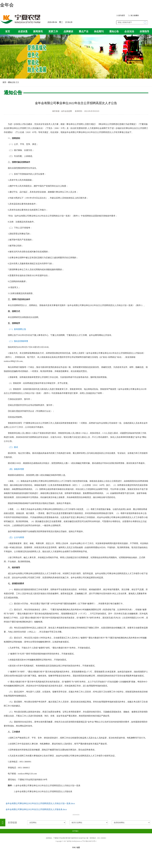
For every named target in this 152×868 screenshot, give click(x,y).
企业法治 (129, 31)
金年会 (7, 5)
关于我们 (75, 831)
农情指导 (144, 31)
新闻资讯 (38, 31)
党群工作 (53, 31)
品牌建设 (68, 31)
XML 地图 (76, 847)
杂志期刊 (99, 31)
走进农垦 (23, 31)
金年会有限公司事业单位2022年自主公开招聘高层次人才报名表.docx (36, 809)
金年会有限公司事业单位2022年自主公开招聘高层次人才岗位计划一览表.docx (40, 803)
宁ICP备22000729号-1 (89, 841)
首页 (8, 31)
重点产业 (84, 31)
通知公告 (114, 31)
